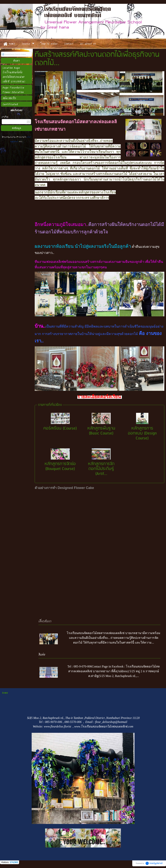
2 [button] (71, 110)
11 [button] (122, 110)
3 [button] (77, 110)
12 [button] (128, 110)
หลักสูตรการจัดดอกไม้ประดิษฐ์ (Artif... (101, 469)
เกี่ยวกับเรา (45, 621)
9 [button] (111, 110)
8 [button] (105, 110)
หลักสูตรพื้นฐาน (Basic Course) (101, 431)
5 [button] (88, 110)
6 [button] (94, 110)
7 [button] (99, 110)
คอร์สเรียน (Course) (60, 428)
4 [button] (82, 110)
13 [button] (134, 110)
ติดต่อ (42, 654)
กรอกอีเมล (5, 117)
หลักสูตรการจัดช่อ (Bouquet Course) (60, 466)
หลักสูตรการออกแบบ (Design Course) (142, 433)
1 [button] (65, 110)
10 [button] (117, 110)
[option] (99, 93)
